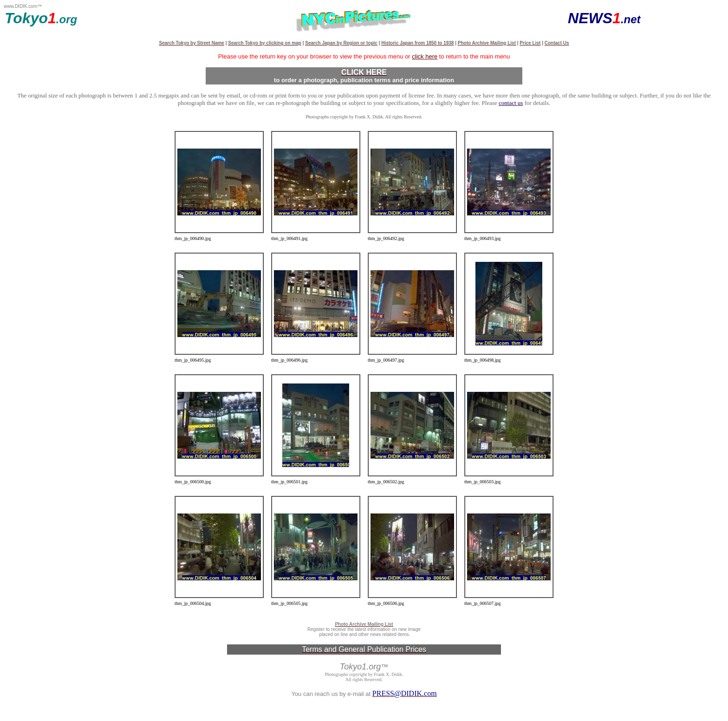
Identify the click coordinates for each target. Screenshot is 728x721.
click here (425, 56)
